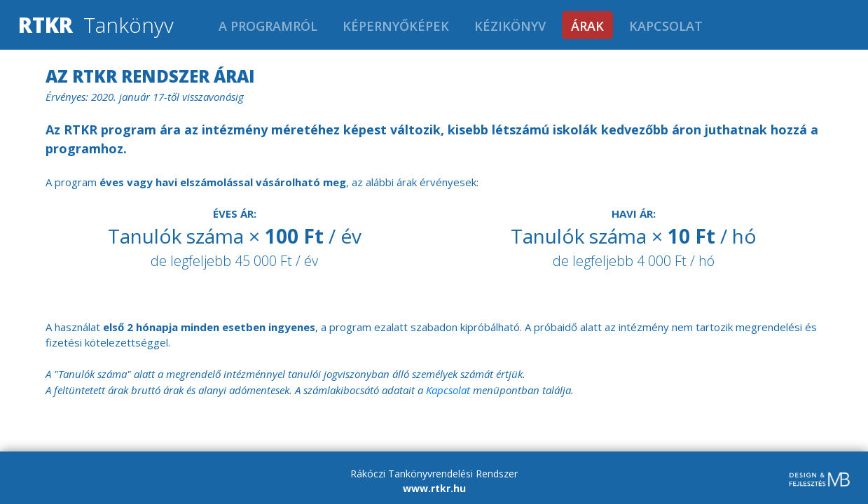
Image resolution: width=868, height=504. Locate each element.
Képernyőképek (396, 26)
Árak (587, 26)
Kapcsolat (666, 26)
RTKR (46, 25)
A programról (268, 26)
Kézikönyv (510, 26)
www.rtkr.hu (434, 488)
